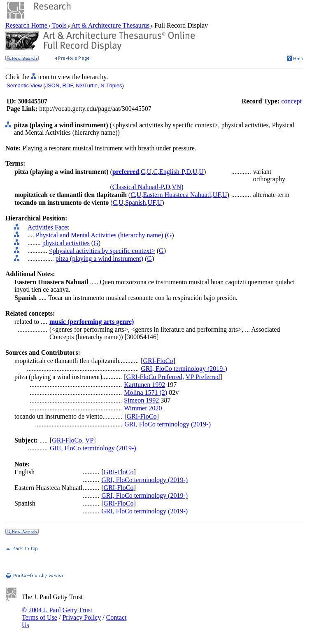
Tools (59, 25)
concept (291, 101)
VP (89, 440)
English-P (172, 172)
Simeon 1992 (141, 400)
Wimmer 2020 (143, 408)
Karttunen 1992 (144, 385)
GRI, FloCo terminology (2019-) (184, 369)
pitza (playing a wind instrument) (99, 259)
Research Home (27, 25)
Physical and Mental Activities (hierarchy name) (100, 235)
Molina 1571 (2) (146, 392)
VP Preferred (203, 377)
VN (176, 187)
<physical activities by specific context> (102, 251)
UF (217, 195)
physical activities (66, 243)
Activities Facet (48, 227)
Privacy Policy (81, 617)
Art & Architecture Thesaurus (111, 25)
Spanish (136, 203)
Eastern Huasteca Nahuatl (177, 195)
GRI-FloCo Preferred (154, 377)
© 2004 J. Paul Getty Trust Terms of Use (57, 614)
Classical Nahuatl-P (138, 187)
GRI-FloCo (158, 361)
